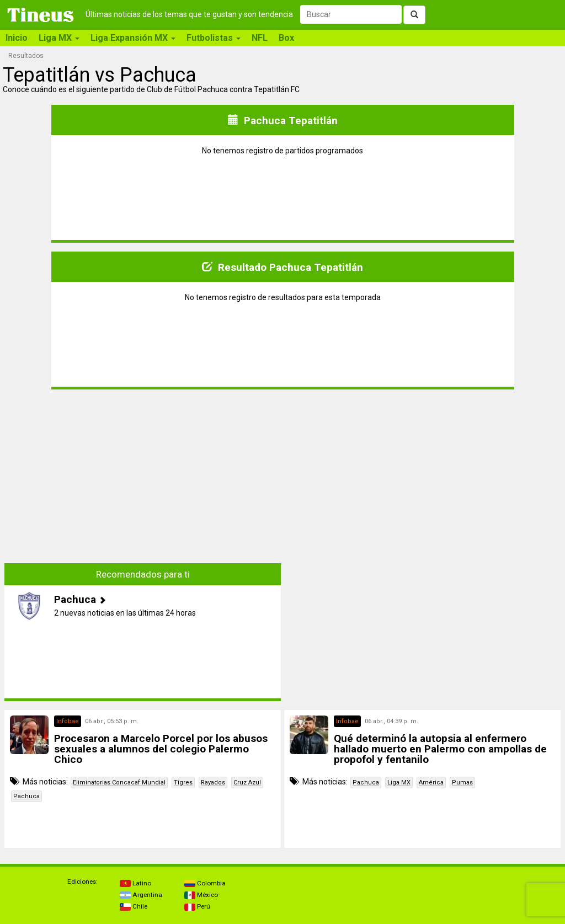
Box (286, 38)
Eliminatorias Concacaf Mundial (119, 783)
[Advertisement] (143, 476)
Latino (135, 883)
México (201, 895)
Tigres (183, 783)
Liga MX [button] (59, 38)
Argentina (141, 895)
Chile (134, 906)
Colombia (205, 883)
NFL (260, 38)
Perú (197, 906)
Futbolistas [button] (214, 38)
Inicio (17, 38)
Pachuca (26, 796)
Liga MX (399, 783)
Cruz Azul (247, 783)
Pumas (462, 783)
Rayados (213, 783)
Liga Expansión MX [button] (133, 38)
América (431, 783)
